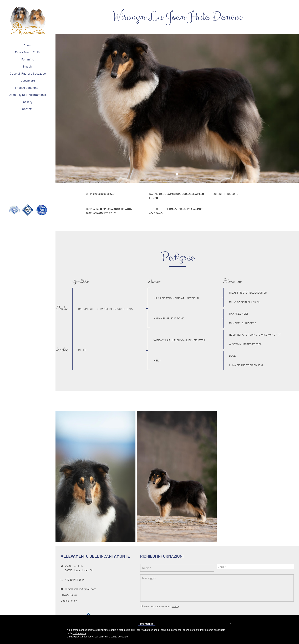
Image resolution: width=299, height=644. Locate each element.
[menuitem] (28, 45)
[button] (231, 624)
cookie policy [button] (79, 633)
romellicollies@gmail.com (80, 589)
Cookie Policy (69, 600)
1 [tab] (177, 174)
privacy (175, 606)
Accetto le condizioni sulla (161, 606)
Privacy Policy (69, 595)
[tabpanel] (177, 108)
